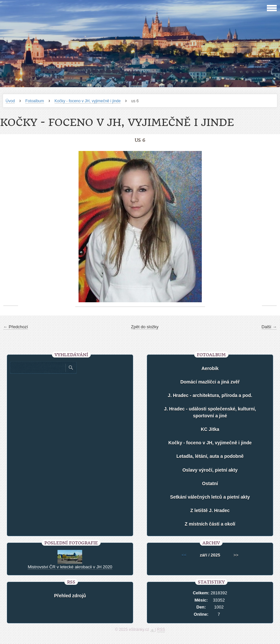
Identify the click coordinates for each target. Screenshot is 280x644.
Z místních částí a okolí (210, 524)
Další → (269, 327)
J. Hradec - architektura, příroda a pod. (210, 395)
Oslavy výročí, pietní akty (210, 470)
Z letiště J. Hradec (210, 510)
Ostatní (210, 483)
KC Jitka (210, 429)
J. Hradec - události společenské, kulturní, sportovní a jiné (210, 412)
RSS (161, 630)
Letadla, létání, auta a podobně (210, 456)
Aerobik (210, 368)
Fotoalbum (35, 101)
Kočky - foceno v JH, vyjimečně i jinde (88, 101)
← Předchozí (16, 327)
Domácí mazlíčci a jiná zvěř (210, 382)
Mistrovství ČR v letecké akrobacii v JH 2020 (70, 567)
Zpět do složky (145, 327)
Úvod (10, 101)
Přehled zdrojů (70, 596)
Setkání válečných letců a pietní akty (210, 497)
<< (184, 555)
